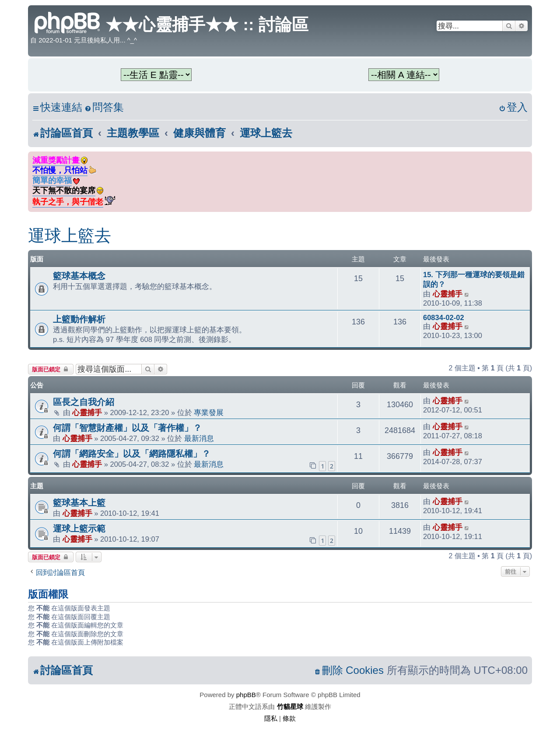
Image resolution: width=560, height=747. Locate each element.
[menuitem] (104, 107)
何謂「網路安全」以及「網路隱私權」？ (132, 454)
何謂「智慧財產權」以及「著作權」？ (127, 428)
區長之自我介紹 (84, 402)
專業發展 (209, 412)
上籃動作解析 (79, 319)
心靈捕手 (448, 294)
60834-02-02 (444, 317)
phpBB (246, 695)
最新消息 (199, 438)
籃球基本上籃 (79, 503)
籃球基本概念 (79, 276)
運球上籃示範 (79, 529)
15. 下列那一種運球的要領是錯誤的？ (474, 279)
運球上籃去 (70, 236)
